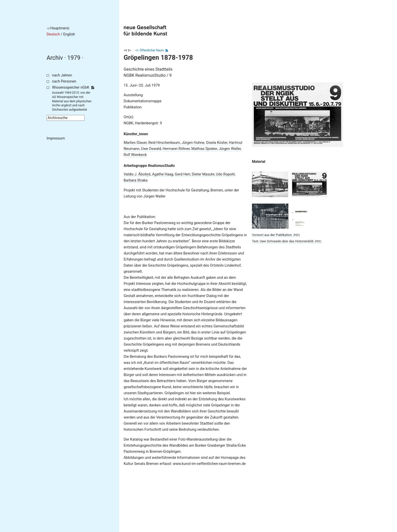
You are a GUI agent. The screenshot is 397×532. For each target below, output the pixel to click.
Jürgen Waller (230, 149)
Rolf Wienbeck (135, 155)
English (69, 34)
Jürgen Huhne (193, 143)
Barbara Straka (135, 180)
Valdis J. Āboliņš (137, 174)
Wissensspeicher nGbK (73, 87)
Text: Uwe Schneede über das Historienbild (287, 241)
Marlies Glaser (135, 143)
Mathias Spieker (204, 149)
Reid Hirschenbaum (164, 143)
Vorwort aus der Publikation (276, 235)
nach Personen (64, 81)
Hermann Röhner (176, 149)
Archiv (55, 58)
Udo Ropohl (225, 174)
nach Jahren (62, 75)
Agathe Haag (163, 174)
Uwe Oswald (151, 149)
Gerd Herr (182, 174)
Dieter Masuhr (203, 174)
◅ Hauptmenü (58, 28)
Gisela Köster (216, 143)
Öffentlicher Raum (152, 50)
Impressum (56, 138)
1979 (74, 58)
